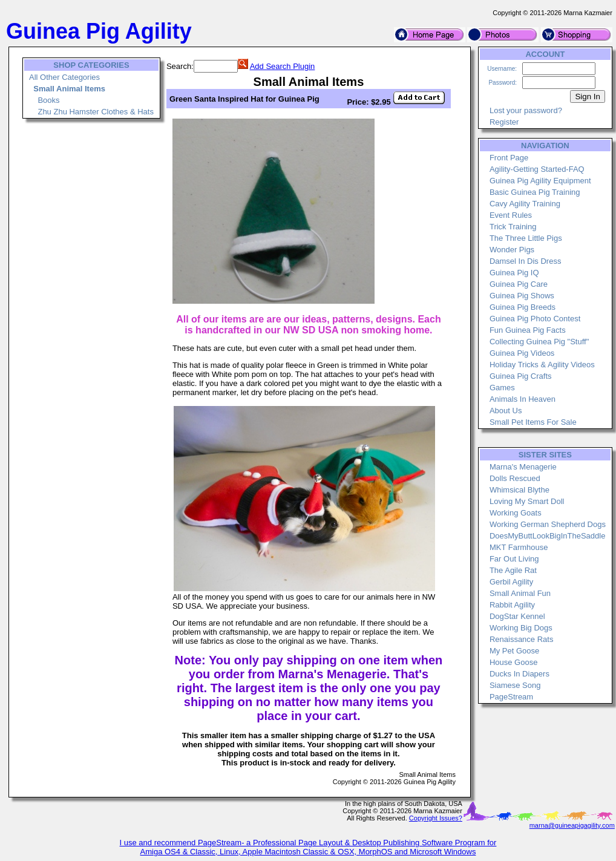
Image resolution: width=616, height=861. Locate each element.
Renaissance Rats (522, 639)
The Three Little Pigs (526, 238)
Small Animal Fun (520, 593)
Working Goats (516, 513)
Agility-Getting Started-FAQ (537, 169)
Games (502, 388)
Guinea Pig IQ (514, 273)
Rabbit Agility (512, 605)
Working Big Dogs (521, 628)
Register (504, 122)
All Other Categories (64, 77)
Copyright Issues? (436, 818)
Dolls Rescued (515, 478)
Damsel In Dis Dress (525, 261)
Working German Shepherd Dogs (548, 524)
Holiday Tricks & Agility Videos (542, 365)
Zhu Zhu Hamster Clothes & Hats (95, 112)
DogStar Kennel (517, 616)
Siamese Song (515, 685)
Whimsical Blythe (519, 490)
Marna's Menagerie (523, 467)
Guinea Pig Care (519, 284)
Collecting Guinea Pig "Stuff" (539, 342)
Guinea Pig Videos (522, 353)
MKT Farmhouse (519, 547)
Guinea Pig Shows (522, 296)
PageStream (511, 697)
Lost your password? (526, 110)
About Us (506, 411)
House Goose (514, 662)
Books (48, 100)
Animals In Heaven (523, 399)
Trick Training (513, 227)
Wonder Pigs (512, 250)
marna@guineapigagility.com (572, 825)
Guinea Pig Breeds (523, 307)
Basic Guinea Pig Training (535, 192)
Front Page (509, 158)
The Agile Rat (513, 570)
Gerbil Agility (511, 582)
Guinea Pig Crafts (521, 376)
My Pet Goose (514, 651)
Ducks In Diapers (519, 674)
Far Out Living (514, 559)
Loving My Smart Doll (527, 501)
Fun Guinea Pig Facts (528, 330)
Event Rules (511, 215)
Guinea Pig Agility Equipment (540, 181)
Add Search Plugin (283, 66)
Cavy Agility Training (525, 204)
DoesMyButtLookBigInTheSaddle (548, 536)
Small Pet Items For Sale (533, 422)
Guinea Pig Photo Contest (535, 319)
